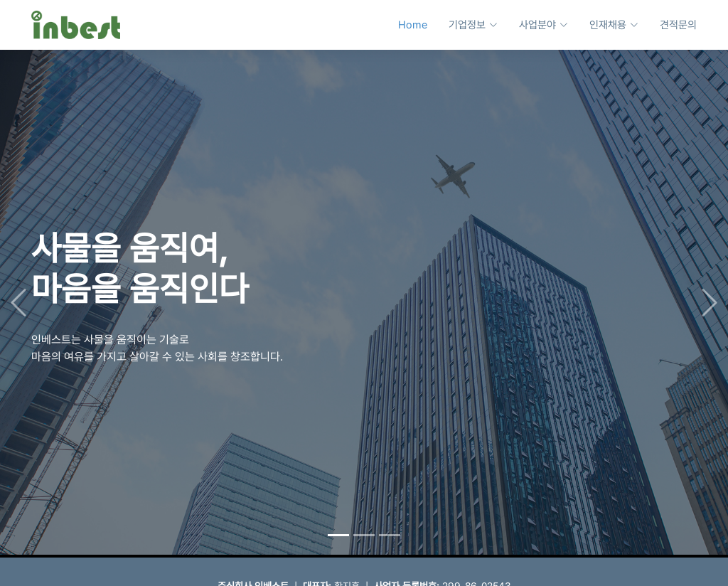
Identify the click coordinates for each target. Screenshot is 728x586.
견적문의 (678, 25)
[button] (18, 300)
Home (413, 25)
